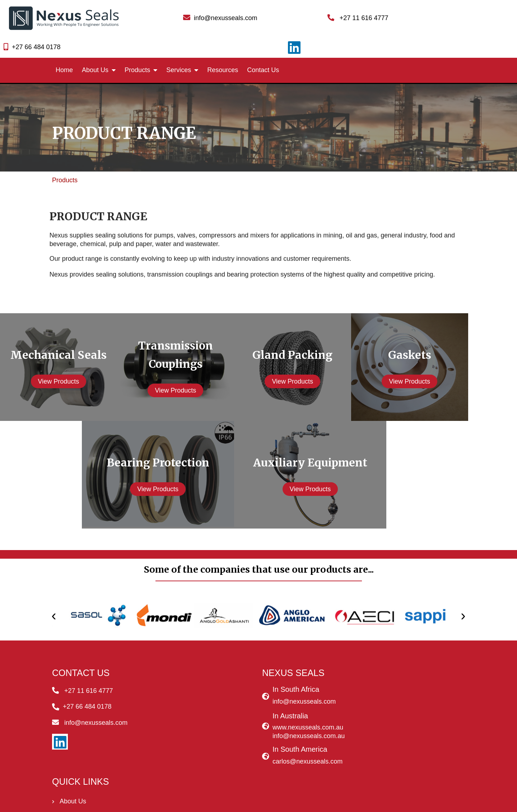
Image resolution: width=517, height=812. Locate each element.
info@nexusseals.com (234, 674)
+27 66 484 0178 (406, 15)
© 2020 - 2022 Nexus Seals (258, 803)
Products (65, 154)
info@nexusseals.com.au (239, 709)
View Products (65, 354)
